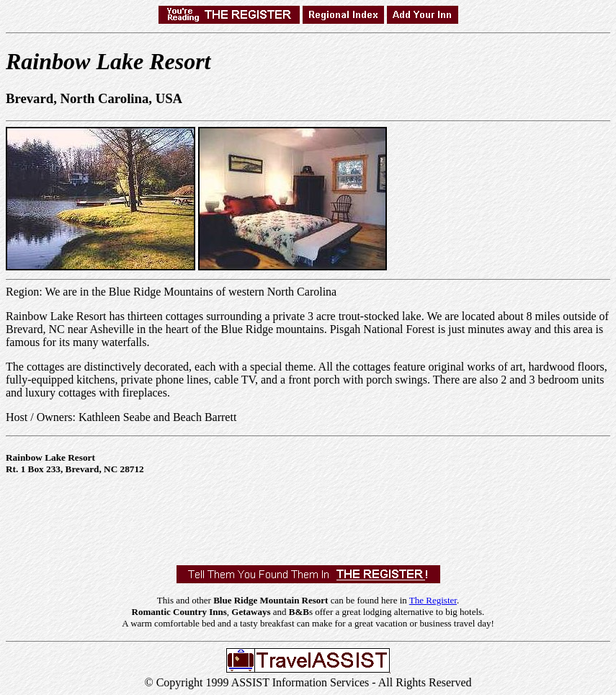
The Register (433, 600)
